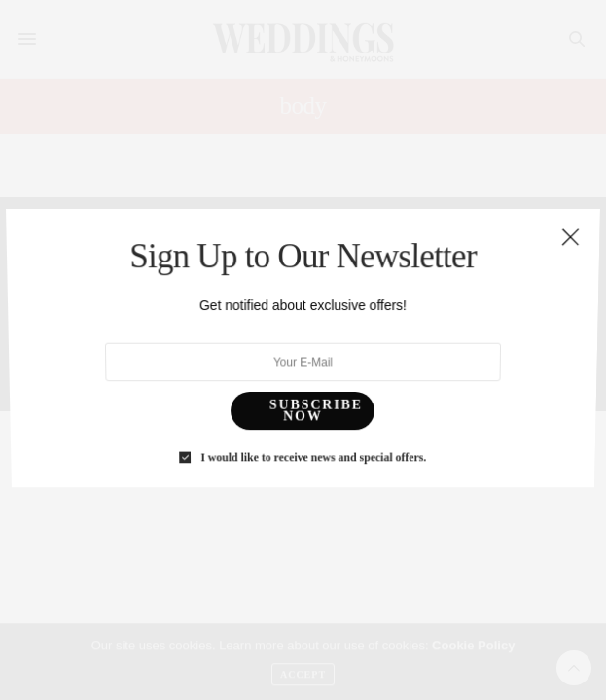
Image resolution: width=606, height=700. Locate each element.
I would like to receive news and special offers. (313, 440)
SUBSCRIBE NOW (315, 399)
